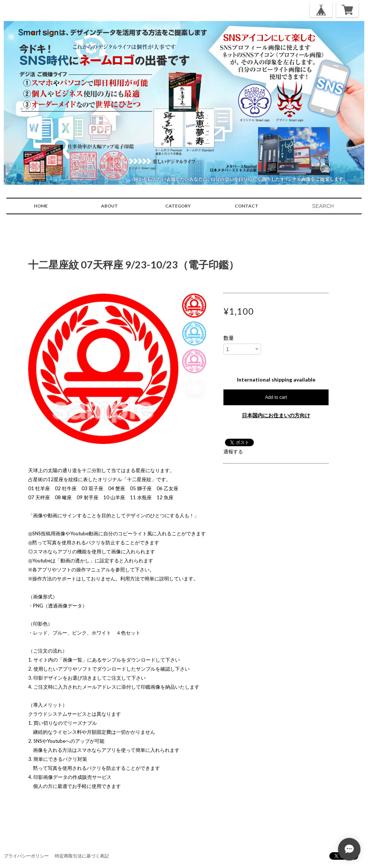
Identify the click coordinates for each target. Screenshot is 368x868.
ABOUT (109, 206)
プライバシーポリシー (26, 856)
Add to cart (276, 397)
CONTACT (247, 206)
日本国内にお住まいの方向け (276, 415)
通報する (233, 451)
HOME (41, 206)
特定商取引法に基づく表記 (82, 856)
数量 (229, 338)
